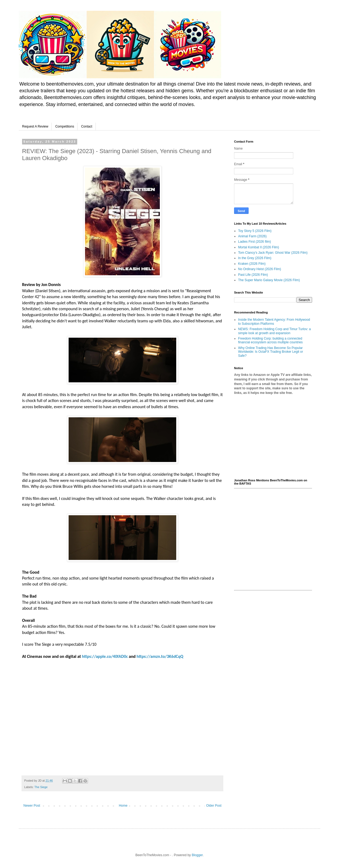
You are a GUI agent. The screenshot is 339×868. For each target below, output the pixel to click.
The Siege (41, 787)
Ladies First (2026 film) (255, 242)
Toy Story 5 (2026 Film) (255, 231)
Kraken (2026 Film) (252, 264)
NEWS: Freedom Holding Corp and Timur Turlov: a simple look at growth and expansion (274, 331)
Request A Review (35, 126)
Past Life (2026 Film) (253, 275)
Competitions (65, 126)
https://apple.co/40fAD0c (105, 656)
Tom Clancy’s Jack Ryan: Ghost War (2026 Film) (273, 253)
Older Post (214, 806)
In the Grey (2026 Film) (255, 258)
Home (123, 806)
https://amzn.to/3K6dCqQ (160, 656)
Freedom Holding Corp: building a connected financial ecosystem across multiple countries (270, 340)
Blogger (197, 855)
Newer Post (32, 806)
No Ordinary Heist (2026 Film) (259, 269)
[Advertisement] (273, 437)
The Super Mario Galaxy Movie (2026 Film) (269, 280)
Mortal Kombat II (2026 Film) (259, 247)
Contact (86, 126)
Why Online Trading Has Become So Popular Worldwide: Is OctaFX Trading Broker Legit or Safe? (271, 352)
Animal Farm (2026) (252, 236)
